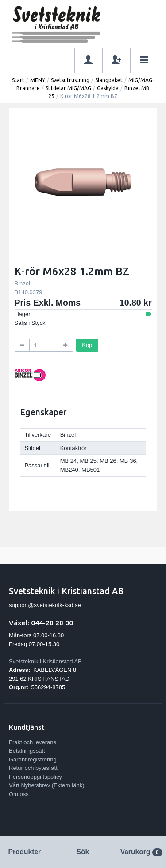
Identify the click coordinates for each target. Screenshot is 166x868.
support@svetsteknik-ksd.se (45, 605)
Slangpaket (109, 80)
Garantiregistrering (33, 759)
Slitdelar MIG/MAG (68, 88)
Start (18, 80)
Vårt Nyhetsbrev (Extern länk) (47, 785)
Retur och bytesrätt (33, 768)
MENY (38, 80)
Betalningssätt (27, 751)
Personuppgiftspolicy (35, 777)
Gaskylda (108, 88)
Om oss (19, 794)
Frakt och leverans (33, 742)
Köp (87, 345)
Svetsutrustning (70, 80)
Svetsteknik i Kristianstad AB (45, 661)
